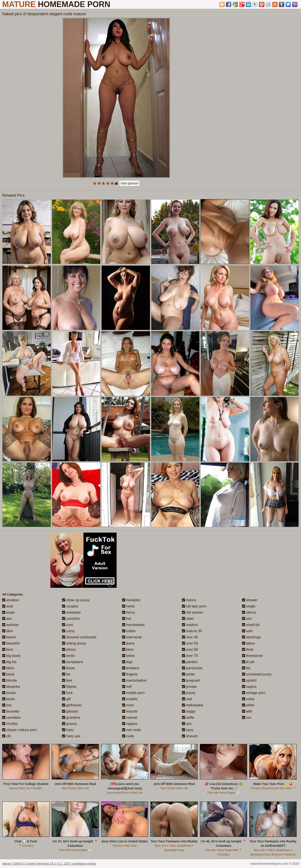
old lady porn (194, 606)
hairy (68, 730)
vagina (249, 687)
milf (127, 687)
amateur (11, 600)
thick (248, 650)
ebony (69, 650)
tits (246, 668)
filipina (69, 687)
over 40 (190, 637)
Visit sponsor (129, 183)
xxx (247, 718)
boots (9, 699)
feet (67, 680)
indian (129, 631)
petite (188, 674)
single (249, 606)
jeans (128, 643)
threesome (252, 656)
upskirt (249, 680)
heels (128, 606)
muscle (130, 711)
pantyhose (192, 668)
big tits (9, 662)
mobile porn (133, 693)
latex (128, 650)
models (130, 699)
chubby (10, 724)
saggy (189, 711)
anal (8, 606)
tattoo (248, 643)
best (8, 650)
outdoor (190, 625)
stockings (251, 637)
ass (7, 619)
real (187, 699)
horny (129, 612)
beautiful (11, 643)
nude (128, 736)
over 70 (190, 656)
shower (250, 600)
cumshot (71, 619)
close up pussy (76, 600)
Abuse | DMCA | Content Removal (26, 864)
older (188, 619)
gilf (66, 699)
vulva (248, 699)
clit (6, 736)
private (189, 687)
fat (66, 674)
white (248, 705)
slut (247, 619)
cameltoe (11, 718)
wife (247, 711)
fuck (67, 693)
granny (69, 724)
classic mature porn (20, 730)
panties (190, 662)
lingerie (130, 674)
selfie (188, 718)
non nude (132, 730)
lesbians (131, 668)
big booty (11, 656)
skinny (249, 612)
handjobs (131, 600)
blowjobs (11, 687)
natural (130, 718)
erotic (68, 656)
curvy (68, 631)
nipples (130, 724)
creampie (71, 612)
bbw (8, 631)
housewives (133, 625)
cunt (67, 625)
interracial (132, 637)
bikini (8, 668)
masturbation (134, 680)
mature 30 (192, 631)
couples (70, 606)
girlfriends (72, 705)
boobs (9, 693)
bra (7, 705)
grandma (71, 718)
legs (127, 662)
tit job (248, 662)
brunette (11, 711)
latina (128, 656)
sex (187, 724)
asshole (10, 625)
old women (193, 612)
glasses (70, 711)
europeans (72, 662)
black (8, 674)
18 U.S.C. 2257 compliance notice (73, 864)
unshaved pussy (257, 674)
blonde (10, 680)
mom (128, 705)
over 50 (190, 643)
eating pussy (74, 643)
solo (247, 631)
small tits (251, 625)
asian (9, 612)
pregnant (191, 680)
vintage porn (254, 693)
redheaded (192, 705)
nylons (189, 600)
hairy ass (71, 736)
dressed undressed (79, 637)
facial (68, 668)
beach (9, 637)
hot (127, 619)
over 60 (190, 650)
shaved (190, 736)
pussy (189, 693)
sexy (188, 730)
